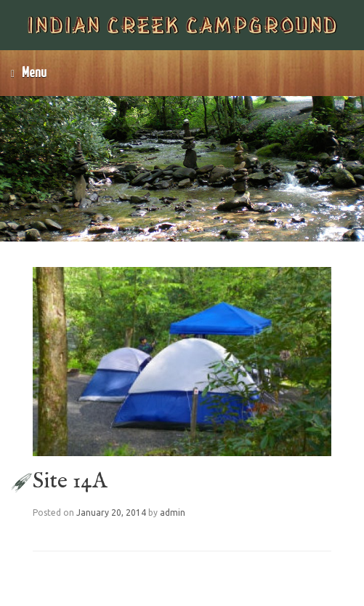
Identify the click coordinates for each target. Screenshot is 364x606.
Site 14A (70, 482)
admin (173, 513)
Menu (29, 73)
